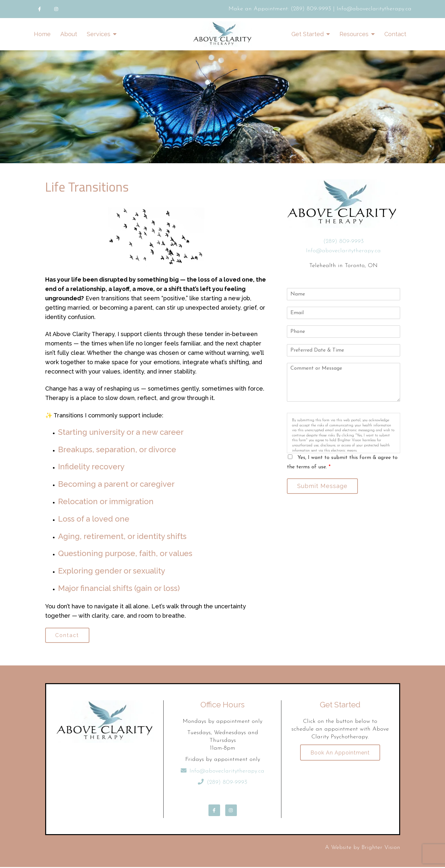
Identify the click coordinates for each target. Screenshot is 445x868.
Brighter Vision (381, 848)
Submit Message (324, 487)
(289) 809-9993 (311, 9)
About (69, 34)
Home (42, 34)
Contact (395, 34)
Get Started (308, 34)
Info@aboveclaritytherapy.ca (374, 9)
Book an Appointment (340, 754)
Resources (354, 34)
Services (99, 34)
